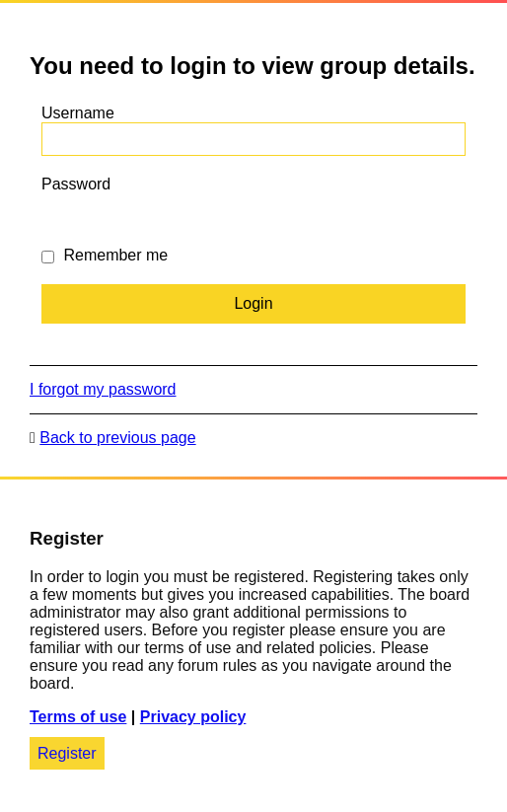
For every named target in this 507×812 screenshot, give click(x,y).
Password (76, 184)
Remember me (105, 255)
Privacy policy (193, 717)
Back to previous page (117, 438)
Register (67, 753)
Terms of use (78, 717)
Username (78, 113)
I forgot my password (103, 389)
